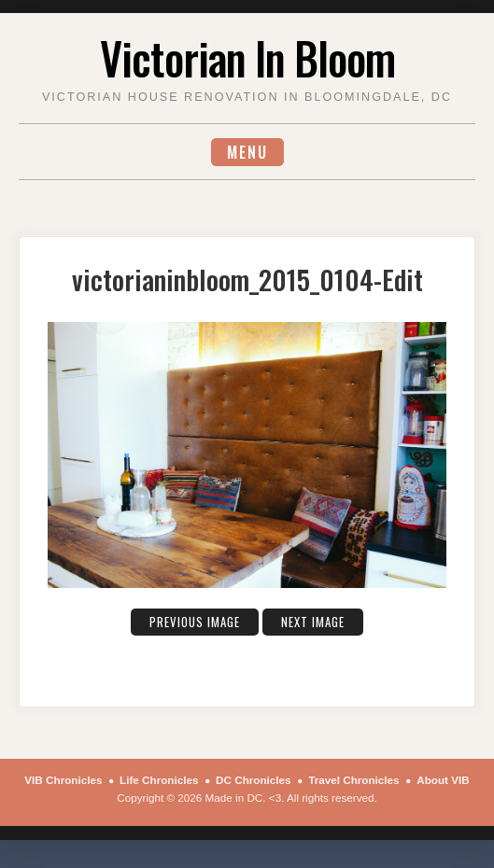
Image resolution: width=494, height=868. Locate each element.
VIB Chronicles (63, 780)
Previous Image (195, 622)
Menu (247, 152)
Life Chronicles (159, 780)
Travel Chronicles (353, 780)
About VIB (443, 780)
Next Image (313, 622)
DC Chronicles (254, 780)
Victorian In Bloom (247, 58)
